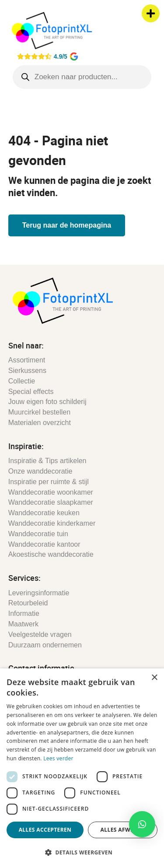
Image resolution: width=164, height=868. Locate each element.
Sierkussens (27, 371)
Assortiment (27, 360)
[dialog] (82, 768)
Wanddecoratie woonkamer (51, 492)
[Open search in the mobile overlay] (82, 77)
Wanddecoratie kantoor (44, 544)
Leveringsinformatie (39, 593)
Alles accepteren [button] (45, 830)
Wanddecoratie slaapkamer (51, 502)
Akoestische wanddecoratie (51, 554)
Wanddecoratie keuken (44, 513)
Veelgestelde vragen (40, 634)
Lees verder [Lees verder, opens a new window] (58, 758)
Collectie (22, 381)
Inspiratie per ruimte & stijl (49, 482)
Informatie (24, 613)
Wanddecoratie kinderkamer (52, 523)
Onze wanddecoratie (40, 471)
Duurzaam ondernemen (45, 645)
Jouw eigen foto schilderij (47, 402)
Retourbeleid (28, 603)
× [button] (154, 678)
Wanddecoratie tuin (38, 534)
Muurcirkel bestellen (39, 412)
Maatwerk (23, 624)
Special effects (31, 392)
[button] (142, 824)
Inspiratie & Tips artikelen (47, 461)
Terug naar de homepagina (67, 225)
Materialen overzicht (40, 423)
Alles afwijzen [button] (123, 830)
